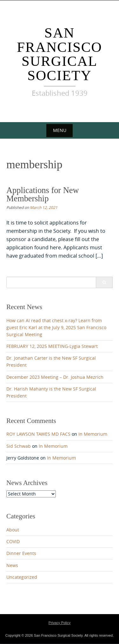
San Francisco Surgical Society (60, 54)
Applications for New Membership (43, 194)
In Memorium (93, 434)
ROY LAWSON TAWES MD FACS (38, 434)
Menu (60, 130)
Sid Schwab (19, 446)
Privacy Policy (60, 623)
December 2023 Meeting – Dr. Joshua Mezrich (55, 377)
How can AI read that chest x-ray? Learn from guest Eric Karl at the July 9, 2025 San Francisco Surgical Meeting (56, 328)
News (12, 565)
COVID (13, 542)
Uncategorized (22, 577)
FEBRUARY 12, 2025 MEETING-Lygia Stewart (52, 346)
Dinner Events (21, 554)
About (13, 530)
